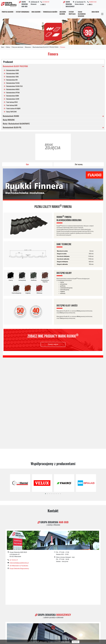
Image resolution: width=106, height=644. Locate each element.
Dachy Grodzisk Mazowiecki (21, 623)
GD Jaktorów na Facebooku (18, 569)
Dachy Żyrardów (37, 623)
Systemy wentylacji (72, 13)
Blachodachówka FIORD (12, 73)
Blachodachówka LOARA (13, 70)
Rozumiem (76, 642)
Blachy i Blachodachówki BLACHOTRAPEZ (16, 124)
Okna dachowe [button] (36, 12)
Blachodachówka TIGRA (13, 77)
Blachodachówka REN (12, 80)
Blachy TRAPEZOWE (12, 112)
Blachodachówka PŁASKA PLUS (15, 86)
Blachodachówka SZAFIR (13, 99)
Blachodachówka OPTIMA (13, 92)
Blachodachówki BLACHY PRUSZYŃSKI (46, 47)
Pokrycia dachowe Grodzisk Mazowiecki (81, 623)
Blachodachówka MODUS (13, 89)
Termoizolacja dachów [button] (50, 12)
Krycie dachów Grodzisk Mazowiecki (56, 623)
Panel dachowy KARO (12, 105)
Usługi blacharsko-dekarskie (82, 14)
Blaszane (28, 47)
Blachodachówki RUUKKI (11, 116)
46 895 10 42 (93, 2)
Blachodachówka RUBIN (13, 96)
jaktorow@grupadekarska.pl (18, 566)
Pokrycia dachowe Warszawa (54, 626)
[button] (46, 404)
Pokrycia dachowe (17, 47)
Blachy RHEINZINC (9, 120)
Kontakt (53, 421)
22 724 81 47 (46, 2)
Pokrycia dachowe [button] (8, 12)
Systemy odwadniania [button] (22, 12)
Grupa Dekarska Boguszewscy (19, 479)
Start (3, 47)
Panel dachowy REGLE (12, 102)
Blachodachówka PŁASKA (13, 83)
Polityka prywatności (65, 642)
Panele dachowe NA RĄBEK (13, 108)
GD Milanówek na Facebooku (19, 476)
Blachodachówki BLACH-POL (12, 127)
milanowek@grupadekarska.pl (19, 474)
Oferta (8, 47)
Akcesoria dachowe (63, 13)
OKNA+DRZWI (95, 12)
